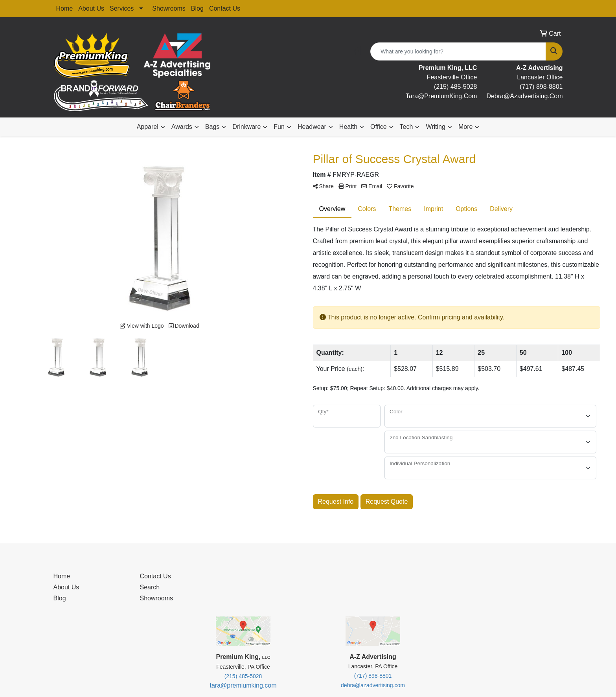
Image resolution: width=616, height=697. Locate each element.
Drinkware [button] (246, 127)
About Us (91, 8)
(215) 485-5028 (455, 87)
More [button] (465, 127)
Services (122, 8)
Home (65, 8)
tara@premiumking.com (243, 685)
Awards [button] (182, 127)
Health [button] (348, 127)
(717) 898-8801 (541, 87)
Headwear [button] (312, 127)
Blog (197, 8)
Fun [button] (279, 127)
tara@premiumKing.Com (441, 96)
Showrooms (169, 8)
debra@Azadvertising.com (524, 96)
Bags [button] (212, 127)
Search (150, 587)
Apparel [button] (148, 127)
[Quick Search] (458, 51)
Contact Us (225, 8)
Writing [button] (436, 127)
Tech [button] (406, 127)
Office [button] (379, 127)
